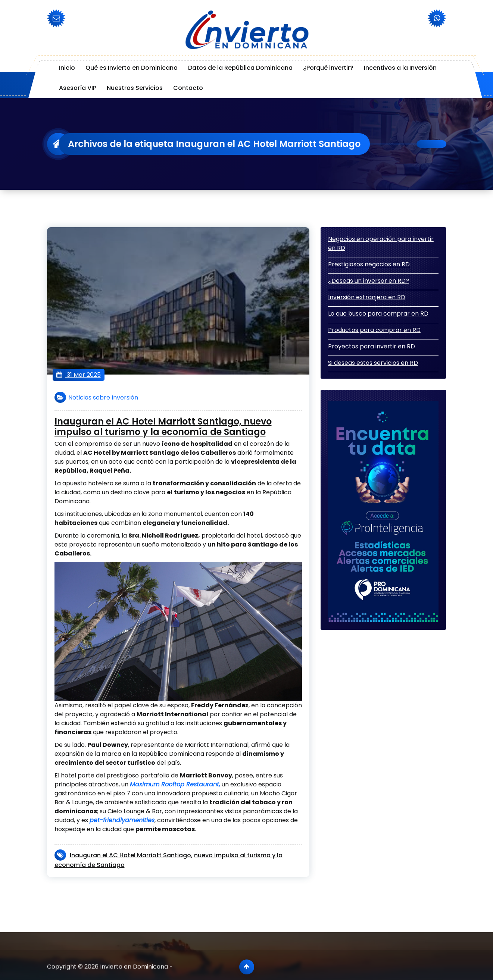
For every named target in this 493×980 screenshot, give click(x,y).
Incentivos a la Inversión (400, 68)
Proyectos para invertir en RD (372, 346)
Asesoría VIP (78, 88)
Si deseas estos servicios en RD (373, 363)
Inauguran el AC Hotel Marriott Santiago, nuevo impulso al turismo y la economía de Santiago (163, 427)
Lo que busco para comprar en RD (378, 314)
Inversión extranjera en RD (367, 297)
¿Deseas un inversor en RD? (369, 281)
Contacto (188, 88)
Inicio (67, 68)
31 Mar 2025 (79, 375)
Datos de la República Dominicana (240, 68)
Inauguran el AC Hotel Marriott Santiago (130, 855)
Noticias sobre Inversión (103, 397)
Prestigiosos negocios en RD (369, 264)
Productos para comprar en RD (374, 330)
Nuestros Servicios (135, 88)
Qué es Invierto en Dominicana (132, 68)
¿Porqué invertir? (328, 68)
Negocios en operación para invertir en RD (381, 243)
